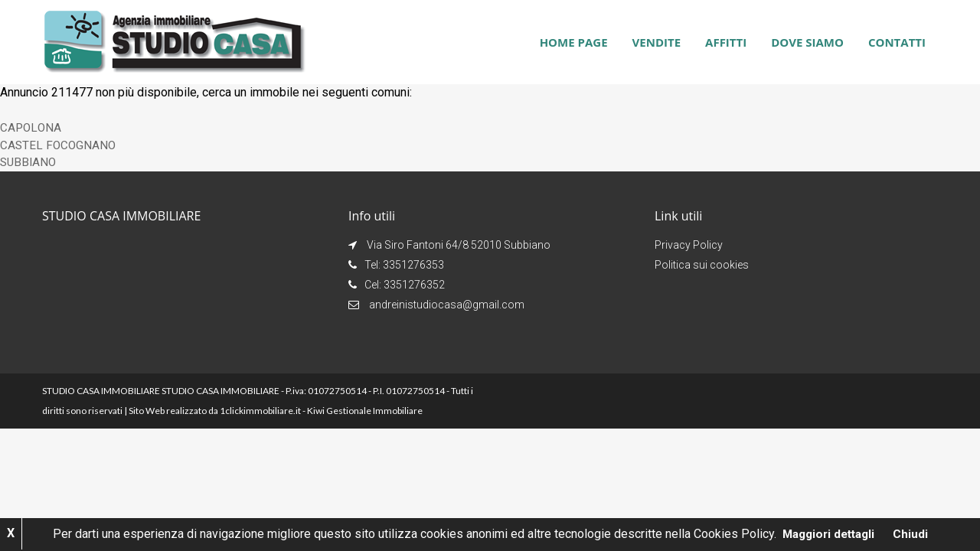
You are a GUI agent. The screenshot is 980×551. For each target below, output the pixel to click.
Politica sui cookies (702, 265)
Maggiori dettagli (828, 534)
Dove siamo (807, 42)
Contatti (897, 42)
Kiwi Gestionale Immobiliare (365, 411)
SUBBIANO (29, 162)
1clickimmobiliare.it (260, 411)
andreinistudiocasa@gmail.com (447, 305)
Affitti (726, 42)
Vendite (657, 42)
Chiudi (914, 534)
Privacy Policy (689, 245)
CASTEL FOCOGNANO (59, 145)
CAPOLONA (31, 127)
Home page (574, 42)
